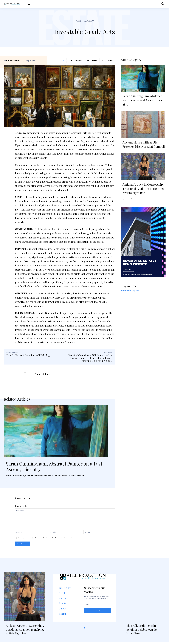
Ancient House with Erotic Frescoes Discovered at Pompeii (144, 145)
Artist (62, 595)
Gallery (63, 610)
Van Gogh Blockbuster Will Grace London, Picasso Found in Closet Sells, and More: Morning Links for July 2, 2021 (90, 358)
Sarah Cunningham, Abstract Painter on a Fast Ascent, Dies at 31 (54, 468)
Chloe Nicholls (13, 61)
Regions (63, 615)
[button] (161, 4)
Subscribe (98, 613)
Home (78, 21)
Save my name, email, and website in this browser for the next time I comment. (45, 540)
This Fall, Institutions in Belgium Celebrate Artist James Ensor (142, 631)
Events (62, 605)
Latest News (65, 589)
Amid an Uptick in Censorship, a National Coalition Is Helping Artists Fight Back (143, 189)
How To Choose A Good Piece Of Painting (28, 355)
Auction (89, 21)
